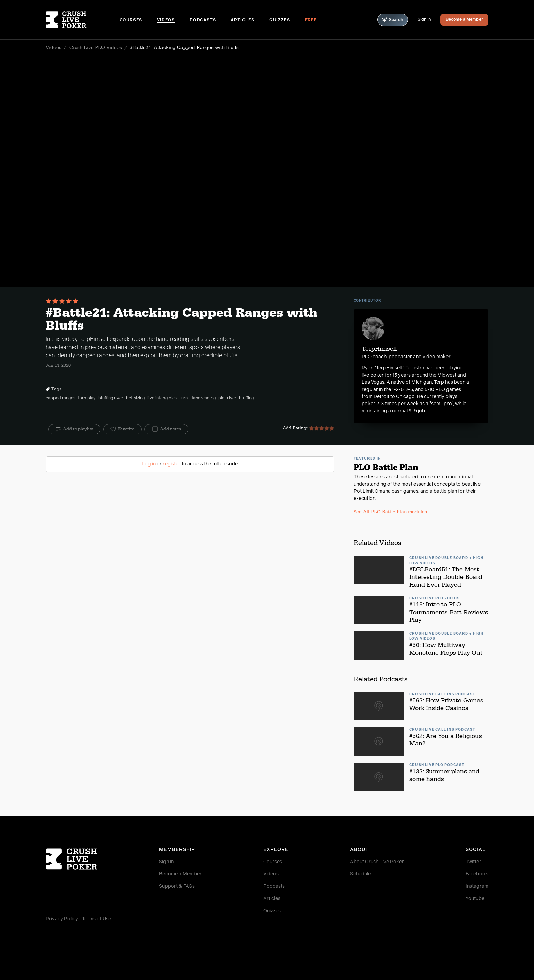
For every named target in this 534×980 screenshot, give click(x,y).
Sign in (166, 862)
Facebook (477, 874)
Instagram (477, 886)
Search (393, 20)
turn (184, 398)
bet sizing (135, 398)
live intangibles (162, 398)
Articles (242, 20)
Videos (166, 20)
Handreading (203, 398)
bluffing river (111, 398)
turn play (87, 398)
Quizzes (280, 20)
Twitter (473, 862)
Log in (149, 464)
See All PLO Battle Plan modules (390, 512)
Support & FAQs (177, 886)
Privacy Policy (62, 919)
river (232, 398)
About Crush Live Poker (377, 862)
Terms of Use (97, 919)
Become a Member (464, 20)
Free (311, 20)
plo (221, 398)
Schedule (360, 874)
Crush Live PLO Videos (96, 48)
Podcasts (203, 20)
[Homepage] (83, 20)
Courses (131, 20)
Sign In (424, 20)
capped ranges (60, 398)
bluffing (246, 398)
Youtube (475, 899)
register (172, 464)
